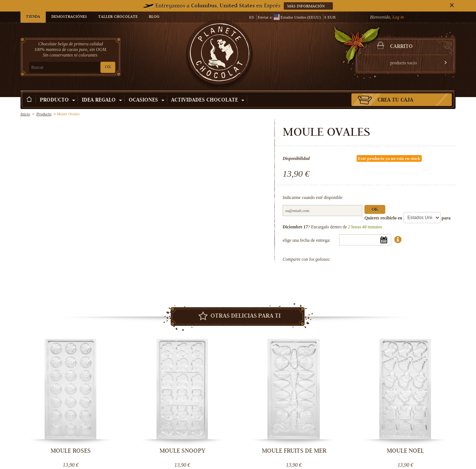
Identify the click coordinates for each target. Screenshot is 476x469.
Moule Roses (71, 451)
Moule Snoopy (182, 451)
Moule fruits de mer (294, 451)
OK (108, 68)
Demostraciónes (69, 17)
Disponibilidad (296, 158)
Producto (57, 100)
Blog (154, 17)
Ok (375, 210)
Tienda (33, 17)
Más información (306, 7)
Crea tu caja (395, 100)
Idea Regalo (102, 100)
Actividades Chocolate (208, 100)
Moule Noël (405, 451)
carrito (401, 47)
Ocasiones (147, 100)
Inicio (25, 114)
